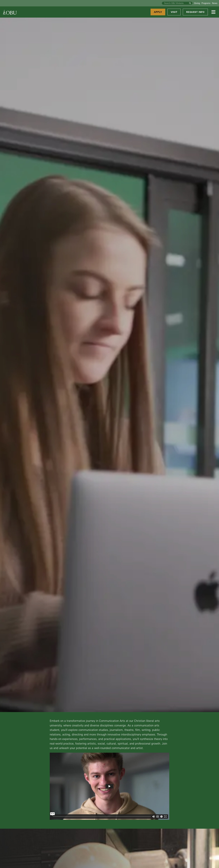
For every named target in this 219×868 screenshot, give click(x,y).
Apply (158, 12)
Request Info (195, 12)
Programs (206, 3)
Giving (197, 3)
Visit (174, 12)
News (215, 3)
